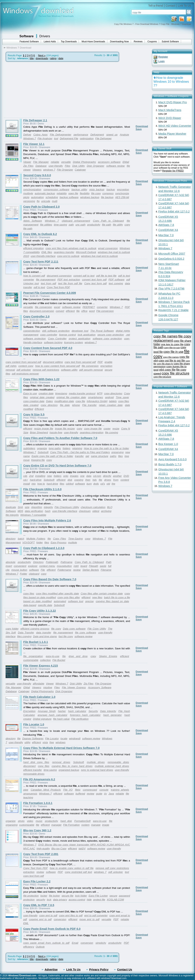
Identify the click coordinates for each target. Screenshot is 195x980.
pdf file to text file (106, 276)
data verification (34, 511)
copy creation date (34, 401)
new (49, 476)
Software (26, 36)
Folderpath (52, 562)
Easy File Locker (98, 896)
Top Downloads (69, 42)
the (113, 484)
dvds (96, 484)
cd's (103, 484)
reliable (55, 162)
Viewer (27, 162)
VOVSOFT (29, 542)
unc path (81, 225)
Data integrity (108, 711)
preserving (118, 452)
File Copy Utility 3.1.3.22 (40, 611)
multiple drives (96, 762)
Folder (23, 574)
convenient (20, 566)
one (82, 476)
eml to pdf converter (96, 915)
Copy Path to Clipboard (108, 221)
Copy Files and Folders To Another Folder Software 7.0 (60, 438)
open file (73, 193)
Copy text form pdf (95, 283)
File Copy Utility (97, 629)
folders (67, 448)
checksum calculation (93, 507)
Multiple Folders (36, 539)
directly (107, 476)
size (27, 507)
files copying (24, 636)
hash (48, 511)
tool (56, 138)
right (76, 566)
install (27, 484)
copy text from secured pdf (80, 362)
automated (60, 601)
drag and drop (78, 656)
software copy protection (107, 339)
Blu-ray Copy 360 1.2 (37, 830)
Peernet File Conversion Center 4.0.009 (50, 293)
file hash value (61, 719)
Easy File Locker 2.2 (37, 881)
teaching (28, 797)
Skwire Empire (108, 656)
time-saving (60, 225)
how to (41, 484)
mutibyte (28, 193)
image (106, 825)
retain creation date (111, 405)
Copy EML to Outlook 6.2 (40, 234)
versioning (29, 201)
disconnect (29, 766)
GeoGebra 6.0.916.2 (171, 259)
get (87, 456)
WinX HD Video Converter (175, 126)
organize (42, 448)
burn (89, 484)
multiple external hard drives (112, 766)
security (41, 900)
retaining (77, 448)
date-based (30, 605)
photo (21, 821)
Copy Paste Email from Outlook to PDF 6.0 (52, 929)
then (88, 480)
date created (31, 405)
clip (8, 570)
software (80, 484)
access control (77, 900)
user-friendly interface (43, 256)
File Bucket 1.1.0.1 (36, 642)
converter (102, 307)
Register (163, 57)
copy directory (49, 405)
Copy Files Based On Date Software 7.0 (50, 579)
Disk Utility (78, 166)
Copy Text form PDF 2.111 (41, 262)
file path (107, 225)
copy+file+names (171, 357)
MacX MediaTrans (170, 110)
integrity (48, 507)
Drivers (45, 36)
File (43, 570)
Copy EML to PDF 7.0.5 (39, 905)
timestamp (61, 393)
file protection (31, 896)
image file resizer (65, 429)
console (104, 790)
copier (107, 429)
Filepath (93, 566)
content (125, 480)
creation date (46, 393)
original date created (42, 397)
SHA (20, 507)
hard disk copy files (36, 762)
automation (37, 197)
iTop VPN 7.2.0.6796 (171, 289)
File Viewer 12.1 (34, 144)
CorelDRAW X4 (168, 230)
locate (64, 738)
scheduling (52, 197)
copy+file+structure (162, 377)
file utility (118, 225)
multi (55, 201)
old (108, 484)
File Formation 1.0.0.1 (38, 803)
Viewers (37, 170)
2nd (31, 476)
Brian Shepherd (39, 432)
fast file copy (66, 636)
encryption (123, 189)
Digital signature (42, 719)
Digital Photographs (84, 162)
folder (39, 542)
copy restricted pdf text (78, 872)
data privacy (60, 900)
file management (46, 280)
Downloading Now (119, 42)
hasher (62, 711)
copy (80, 429)
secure (113, 896)
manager (57, 825)
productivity (94, 225)
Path (109, 562)
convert (60, 311)
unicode (46, 201)
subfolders (29, 448)
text (127, 872)
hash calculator (77, 711)
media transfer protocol (82, 393)
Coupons (152, 42)
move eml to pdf (90, 919)
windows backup (90, 197)
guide (99, 794)
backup (111, 189)
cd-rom (97, 476)
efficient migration (33, 248)
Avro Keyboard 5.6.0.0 (172, 459)
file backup (107, 197)
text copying (116, 283)
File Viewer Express (74, 687)
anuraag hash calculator (52, 715)
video (30, 821)
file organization (33, 656)
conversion (60, 919)
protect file (99, 900)
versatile (66, 162)
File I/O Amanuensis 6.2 (39, 779)
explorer (33, 566)
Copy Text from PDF (58, 287)
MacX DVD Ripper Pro (173, 102)
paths (113, 456)
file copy (96, 193)
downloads (42, 58)
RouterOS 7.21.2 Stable (173, 310)
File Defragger (103, 138)
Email (75, 943)
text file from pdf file (70, 283)
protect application (80, 339)
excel (57, 307)
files (120, 456)
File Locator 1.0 (34, 724)
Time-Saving (75, 539)
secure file (67, 896)
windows (60, 742)
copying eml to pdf (40, 919)
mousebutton (64, 566)
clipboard (34, 574)
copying (79, 480)
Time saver (122, 397)
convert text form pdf (94, 280)
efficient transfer (33, 770)
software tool (76, 601)
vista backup (97, 189)
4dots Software (33, 221)
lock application (87, 335)
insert (9, 566)
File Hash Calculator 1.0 (39, 697)
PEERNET (89, 307)
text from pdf (48, 283)
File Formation (71, 825)
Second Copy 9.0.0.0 (37, 175)
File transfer (89, 405)
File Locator (52, 738)
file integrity (12, 515)
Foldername (64, 570)
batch (21, 539)
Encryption (29, 711)
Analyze (124, 135)
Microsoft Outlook (86, 252)
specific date (45, 605)
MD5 (20, 511)
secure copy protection (111, 335)
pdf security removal (91, 370)
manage (96, 825)
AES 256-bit (122, 197)
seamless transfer (64, 252)
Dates (49, 401)
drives (108, 480)
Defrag (27, 135)
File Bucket (59, 660)
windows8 (75, 738)
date (61, 58)
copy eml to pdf (48, 915)
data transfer (44, 633)
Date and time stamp (45, 636)
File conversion (105, 311)
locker (44, 896)
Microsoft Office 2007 (172, 254)
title (32, 58)
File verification (80, 719)
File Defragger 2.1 (35, 120)
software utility (69, 370)
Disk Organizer (95, 166)
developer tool (80, 331)
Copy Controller (57, 339)
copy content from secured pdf (23, 362)
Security (93, 711)
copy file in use (173, 352)
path (71, 225)
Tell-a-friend (156, 6)
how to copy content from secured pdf (57, 366)
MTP (100, 393)
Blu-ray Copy (59, 849)
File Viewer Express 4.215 (41, 666)
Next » (42, 55)
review (77, 570)
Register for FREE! (173, 171)
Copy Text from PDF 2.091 (41, 854)
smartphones (96, 397)
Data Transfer (26, 633)
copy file (80, 401)
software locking (53, 342)
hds (95, 480)
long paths (55, 448)
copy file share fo (165, 364)
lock (49, 900)
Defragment (97, 135)
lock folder (81, 896)
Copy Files (60, 539)
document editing (53, 362)
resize (116, 429)
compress (108, 193)
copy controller (49, 335)
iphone (76, 405)
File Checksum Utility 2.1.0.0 (42, 489)
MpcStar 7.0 (166, 235)
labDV (82, 849)
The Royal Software (102, 331)
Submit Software (170, 42)
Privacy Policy (99, 970)
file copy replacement (172, 338)
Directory (38, 562)
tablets (113, 401)
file (78, 311)
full (110, 566)
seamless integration (92, 432)
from (116, 480)
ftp (38, 201)
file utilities (46, 225)
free (52, 742)
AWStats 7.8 (166, 225)
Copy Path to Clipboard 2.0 (41, 207)
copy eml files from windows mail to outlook (71, 248)
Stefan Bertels (91, 570)
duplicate (11, 507)
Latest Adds (50, 42)
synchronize (122, 193)
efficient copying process (35, 629)
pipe (26, 790)
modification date (64, 401)
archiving (106, 511)
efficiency (29, 947)
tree (127, 456)
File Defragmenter (61, 135)
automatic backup (45, 193)
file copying (112, 432)
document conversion (59, 276)
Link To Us (185, 6)
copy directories (113, 393)
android (109, 397)
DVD (126, 476)
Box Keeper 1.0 (168, 444)
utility (27, 742)
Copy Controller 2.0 (36, 317)
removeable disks (118, 762)
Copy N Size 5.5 (34, 415)
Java (111, 794)
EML (26, 923)
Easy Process (58, 542)
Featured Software (29, 42)
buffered (80, 794)
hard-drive (36, 480)
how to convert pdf (34, 276)
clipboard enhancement (76, 221)
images (74, 476)
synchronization (32, 189)
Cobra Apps (40, 135)
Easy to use (30, 393)
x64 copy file (167, 370)
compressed (90, 790)
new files (97, 597)
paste (103, 566)
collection (45, 660)
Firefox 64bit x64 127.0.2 (174, 212)
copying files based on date (112, 601)
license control (68, 335)
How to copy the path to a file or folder (106, 448)
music (39, 821)
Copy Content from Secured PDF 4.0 (48, 348)
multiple (73, 542)
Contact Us (124, 970)
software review (116, 166)
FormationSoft (82, 821)
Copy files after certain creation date (102, 594)
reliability (62, 193)
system (85, 825)
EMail (126, 162)
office (84, 311)
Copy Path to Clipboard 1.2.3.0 (44, 548)
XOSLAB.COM (115, 900)
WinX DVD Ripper (170, 118)
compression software (56, 189)
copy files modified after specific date (57, 594)
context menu (47, 566)
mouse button (19, 570)
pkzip (26, 197)
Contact (170, 6)
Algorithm (36, 507)
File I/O (68, 790)
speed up (112, 135)
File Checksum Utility (67, 507)
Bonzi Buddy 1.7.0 (170, 464)
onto (66, 476)
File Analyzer (45, 138)
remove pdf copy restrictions (112, 868)
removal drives (61, 762)
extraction (29, 872)
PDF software (116, 280)
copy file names (166, 336)
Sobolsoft (43, 452)
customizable (31, 660)
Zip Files (28, 166)
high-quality (43, 849)
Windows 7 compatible (33, 515)
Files (68, 166)
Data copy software (74, 629)
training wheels (120, 790)
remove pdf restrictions (46, 370)
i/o (105, 794)
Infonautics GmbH (97, 401)
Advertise (51, 970)
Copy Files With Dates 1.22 (41, 379)
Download (142, 126)
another (117, 476)
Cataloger (80, 170)
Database (41, 166)
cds (25, 476)
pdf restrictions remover (25, 374)
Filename (106, 570)
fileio (78, 790)
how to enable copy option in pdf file (72, 868)
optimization (87, 138)
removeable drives (34, 774)
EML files (47, 252)
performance (81, 135)
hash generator (112, 715)
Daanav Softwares (33, 738)
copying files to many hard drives (72, 766)
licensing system (74, 342)
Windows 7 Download (19, 48)
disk (70, 480)
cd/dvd (70, 484)
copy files (124, 401)
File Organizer (65, 170)
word (92, 311)
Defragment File (69, 138)
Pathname (66, 562)
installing (40, 476)
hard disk (66, 821)
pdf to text (39, 287)
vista (45, 742)
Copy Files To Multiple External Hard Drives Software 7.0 (61, 748)
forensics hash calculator (85, 715)
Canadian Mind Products (46, 790)
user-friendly (56, 166)
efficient (70, 311)
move (26, 460)
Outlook (40, 947)
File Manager (41, 162)
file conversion (43, 307)
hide (89, 900)
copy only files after (69, 597)
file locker (54, 896)
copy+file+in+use (172, 348)
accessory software (109, 162)
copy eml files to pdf (71, 915)
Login (162, 61)
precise (90, 601)
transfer (79, 456)
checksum (85, 511)
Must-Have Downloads (93, 42)
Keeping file (38, 460)
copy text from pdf (34, 876)
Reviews (138, 42)
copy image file (93, 429)
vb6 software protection (56, 331)
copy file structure (175, 373)
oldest (96, 511)
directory (11, 539)
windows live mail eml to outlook (99, 256)
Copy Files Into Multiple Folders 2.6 (47, 520)
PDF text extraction (69, 280)
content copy (26, 366)
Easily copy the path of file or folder (52, 456)
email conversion (108, 248)
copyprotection (32, 331)
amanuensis (30, 794)
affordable (39, 684)
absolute (10, 562)
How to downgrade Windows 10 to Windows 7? (171, 82)
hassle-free (56, 432)
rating (53, 58)
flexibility (85, 193)
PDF (100, 362)
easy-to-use (53, 656)
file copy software (86, 633)
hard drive (52, 484)
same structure (100, 456)
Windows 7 (30, 138)
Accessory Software (100, 687)
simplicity (101, 943)
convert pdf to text (84, 276)
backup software (69, 197)
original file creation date (71, 397)
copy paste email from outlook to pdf (46, 943)
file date (65, 405)
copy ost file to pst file (172, 361)
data (89, 476)
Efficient (39, 409)
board (84, 566)
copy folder (12, 629)
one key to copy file (172, 344)
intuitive (48, 687)
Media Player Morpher (172, 134)
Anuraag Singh (47, 711)
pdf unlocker (24, 370)
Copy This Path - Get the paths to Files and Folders (80, 452)
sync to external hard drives (97, 770)
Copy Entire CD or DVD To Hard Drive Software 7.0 (57, 466)
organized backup (69, 770)
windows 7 (49, 170)
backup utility (79, 189)
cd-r (26, 480)
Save (139, 129)
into (34, 484)
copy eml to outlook (68, 256)
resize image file (43, 429)
